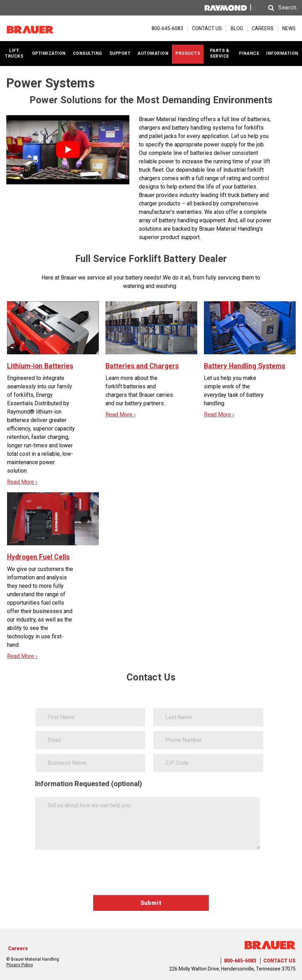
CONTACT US (207, 28)
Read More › (22, 482)
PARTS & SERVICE (220, 53)
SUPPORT (120, 53)
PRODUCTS (188, 53)
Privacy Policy (20, 965)
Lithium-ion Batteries (41, 366)
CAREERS (263, 28)
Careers (18, 948)
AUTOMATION (153, 53)
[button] (275, 8)
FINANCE (249, 53)
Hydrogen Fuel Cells (39, 557)
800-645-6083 (240, 961)
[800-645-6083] (164, 28)
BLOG (237, 28)
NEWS (289, 28)
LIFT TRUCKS (14, 53)
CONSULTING (88, 53)
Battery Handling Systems (246, 366)
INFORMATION (282, 53)
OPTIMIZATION (49, 53)
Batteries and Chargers (143, 366)
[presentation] (89, 874)
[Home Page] (41, 28)
